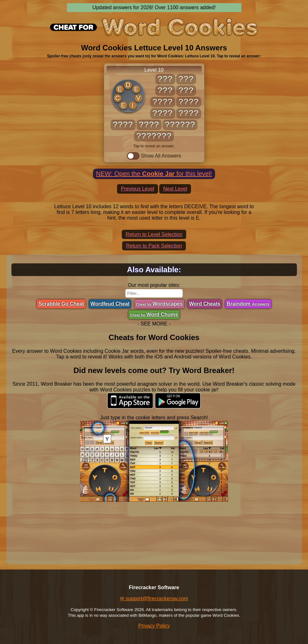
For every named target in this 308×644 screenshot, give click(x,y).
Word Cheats (205, 304)
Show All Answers (154, 156)
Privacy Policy (154, 626)
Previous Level (138, 189)
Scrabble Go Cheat (61, 304)
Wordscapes (159, 304)
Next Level (175, 189)
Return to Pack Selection (154, 246)
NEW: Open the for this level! (154, 174)
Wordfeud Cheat (110, 304)
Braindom (248, 304)
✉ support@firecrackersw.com (154, 599)
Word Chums (154, 315)
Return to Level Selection (154, 234)
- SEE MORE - (154, 324)
